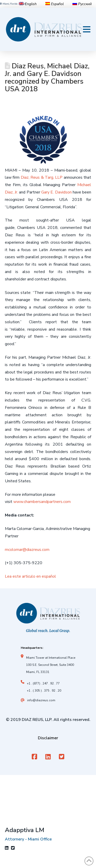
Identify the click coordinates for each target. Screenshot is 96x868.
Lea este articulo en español (30, 576)
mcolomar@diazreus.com (27, 550)
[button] (87, 29)
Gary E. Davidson (56, 192)
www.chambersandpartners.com (42, 502)
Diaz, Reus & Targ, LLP (42, 177)
